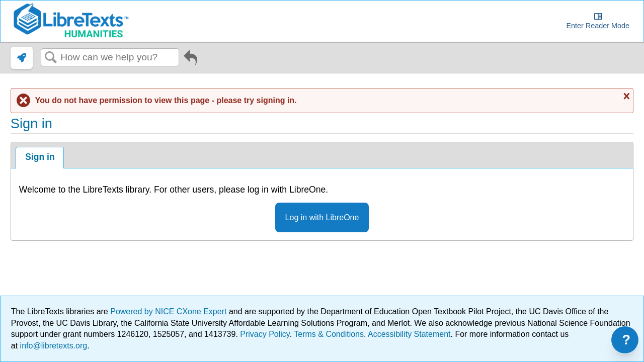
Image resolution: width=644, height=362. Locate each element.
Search (51, 58)
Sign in (40, 157)
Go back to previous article (190, 60)
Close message (625, 96)
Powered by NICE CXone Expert (170, 311)
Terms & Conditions (329, 334)
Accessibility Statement (409, 334)
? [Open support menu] (627, 340)
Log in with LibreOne (322, 217)
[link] (22, 58)
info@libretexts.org (52, 346)
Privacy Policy (265, 334)
